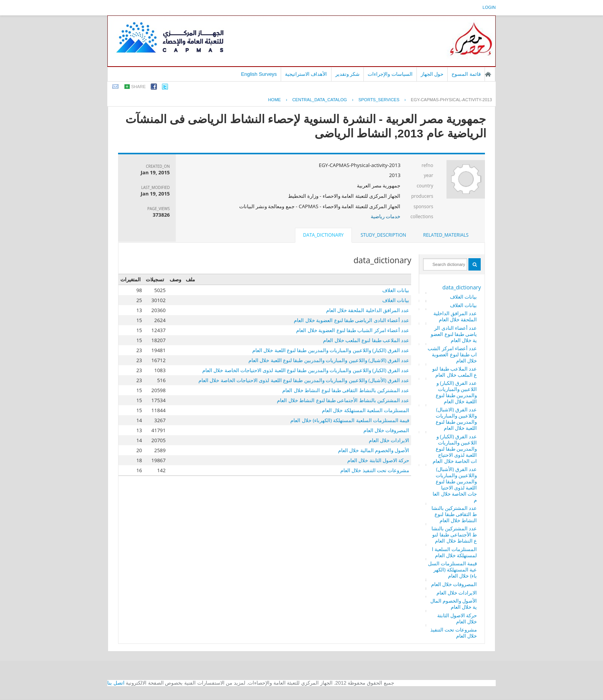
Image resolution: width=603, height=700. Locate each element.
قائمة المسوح (466, 74)
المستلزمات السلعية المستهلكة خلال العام (455, 552)
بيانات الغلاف (463, 297)
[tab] (446, 235)
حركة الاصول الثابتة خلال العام (457, 618)
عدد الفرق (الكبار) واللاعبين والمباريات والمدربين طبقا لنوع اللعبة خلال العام (456, 392)
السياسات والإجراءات (390, 74)
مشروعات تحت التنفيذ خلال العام (454, 633)
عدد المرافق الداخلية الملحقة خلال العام (455, 316)
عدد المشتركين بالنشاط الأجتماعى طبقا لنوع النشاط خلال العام (454, 535)
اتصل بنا (116, 683)
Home (274, 100)
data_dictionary (461, 287)
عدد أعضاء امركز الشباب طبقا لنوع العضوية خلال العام (452, 354)
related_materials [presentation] (446, 235)
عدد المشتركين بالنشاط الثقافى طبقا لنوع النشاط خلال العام (454, 514)
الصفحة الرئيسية (488, 74)
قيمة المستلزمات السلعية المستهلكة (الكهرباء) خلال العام (453, 570)
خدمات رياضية (386, 216)
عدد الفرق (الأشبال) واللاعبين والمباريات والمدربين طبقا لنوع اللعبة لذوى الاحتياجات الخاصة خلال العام (455, 484)
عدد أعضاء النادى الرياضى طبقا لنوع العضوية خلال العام (454, 334)
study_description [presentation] (383, 235)
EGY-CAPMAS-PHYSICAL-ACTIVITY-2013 (451, 100)
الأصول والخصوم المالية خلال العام (454, 604)
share (138, 87)
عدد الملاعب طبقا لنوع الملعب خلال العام (455, 372)
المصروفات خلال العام (454, 584)
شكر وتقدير (348, 74)
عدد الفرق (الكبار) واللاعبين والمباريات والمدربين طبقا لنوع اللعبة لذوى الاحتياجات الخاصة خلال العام (455, 449)
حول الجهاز (432, 74)
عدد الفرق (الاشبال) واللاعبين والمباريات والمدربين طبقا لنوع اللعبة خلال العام (456, 419)
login (489, 7)
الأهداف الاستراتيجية (306, 74)
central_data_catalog (320, 100)
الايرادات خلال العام (457, 593)
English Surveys (259, 74)
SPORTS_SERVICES (379, 100)
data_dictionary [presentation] (323, 235)
